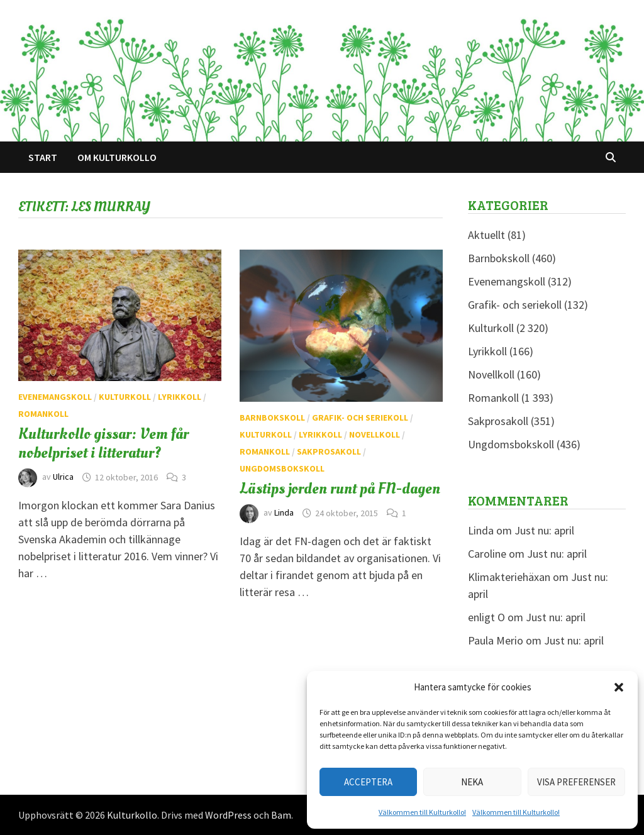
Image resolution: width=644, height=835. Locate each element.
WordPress (228, 815)
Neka (472, 782)
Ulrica (63, 477)
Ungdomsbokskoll (282, 468)
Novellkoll (375, 434)
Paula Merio (496, 640)
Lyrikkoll (180, 397)
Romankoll (43, 414)
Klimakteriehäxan (509, 577)
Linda (284, 513)
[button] (619, 687)
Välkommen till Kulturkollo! (422, 812)
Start (43, 157)
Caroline (487, 554)
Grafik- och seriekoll (360, 418)
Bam (281, 815)
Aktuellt (486, 235)
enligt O (486, 617)
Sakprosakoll (329, 451)
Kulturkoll (125, 397)
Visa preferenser (576, 782)
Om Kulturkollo (117, 157)
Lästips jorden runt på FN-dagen (340, 489)
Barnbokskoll (272, 418)
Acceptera (368, 782)
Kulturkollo (132, 815)
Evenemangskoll (55, 397)
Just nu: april (544, 530)
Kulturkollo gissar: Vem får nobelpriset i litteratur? (103, 443)
